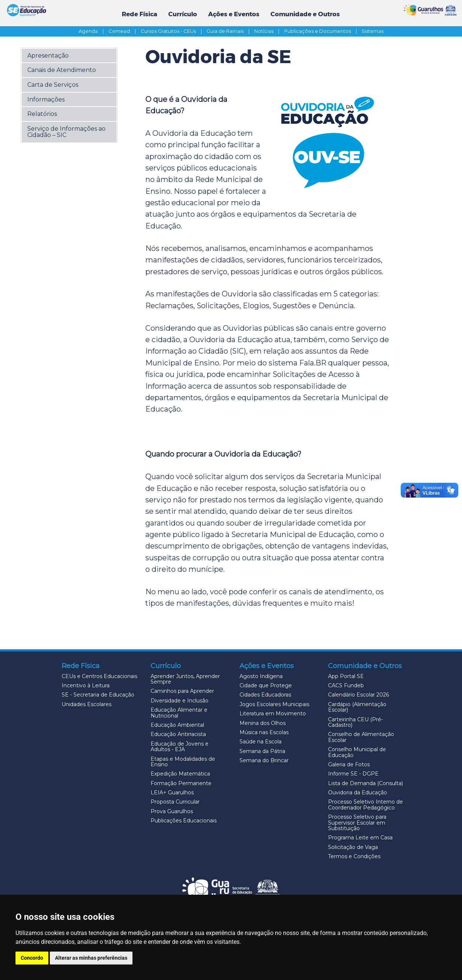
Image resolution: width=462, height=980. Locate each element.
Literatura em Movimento (273, 713)
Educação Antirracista (178, 734)
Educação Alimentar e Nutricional (179, 713)
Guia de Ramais (230, 31)
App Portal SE (346, 676)
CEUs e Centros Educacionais (99, 676)
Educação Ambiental (177, 725)
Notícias (269, 31)
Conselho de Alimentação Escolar (361, 737)
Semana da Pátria (262, 751)
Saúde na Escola (261, 742)
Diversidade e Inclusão (180, 701)
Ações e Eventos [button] (234, 14)
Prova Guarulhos (172, 811)
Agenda (93, 31)
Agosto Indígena (261, 676)
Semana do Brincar (264, 760)
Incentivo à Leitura (86, 685)
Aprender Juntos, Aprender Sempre (185, 679)
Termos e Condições (354, 856)
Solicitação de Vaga (353, 847)
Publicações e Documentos (322, 31)
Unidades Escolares (87, 704)
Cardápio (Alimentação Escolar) (357, 707)
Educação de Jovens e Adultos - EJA (180, 747)
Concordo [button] (32, 958)
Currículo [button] (183, 14)
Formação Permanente (181, 783)
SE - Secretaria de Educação (98, 695)
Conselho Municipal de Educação (357, 752)
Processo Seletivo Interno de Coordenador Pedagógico (366, 804)
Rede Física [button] (139, 14)
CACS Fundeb (346, 685)
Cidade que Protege (266, 685)
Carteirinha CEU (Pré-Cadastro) (356, 722)
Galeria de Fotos (349, 764)
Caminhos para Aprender (182, 691)
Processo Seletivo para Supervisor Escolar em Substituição (357, 823)
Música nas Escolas (264, 732)
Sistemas (373, 31)
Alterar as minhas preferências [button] (91, 958)
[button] (69, 55)
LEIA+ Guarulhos (172, 792)
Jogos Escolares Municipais (274, 704)
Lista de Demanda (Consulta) (366, 783)
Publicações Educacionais (184, 821)
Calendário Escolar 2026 (358, 695)
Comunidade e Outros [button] (305, 14)
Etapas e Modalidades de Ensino (183, 762)
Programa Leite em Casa (360, 838)
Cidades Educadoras (265, 695)
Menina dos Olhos (263, 723)
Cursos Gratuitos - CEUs (173, 31)
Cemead (124, 31)
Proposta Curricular (175, 802)
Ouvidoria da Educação (358, 792)
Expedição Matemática (180, 774)
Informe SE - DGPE (353, 774)
